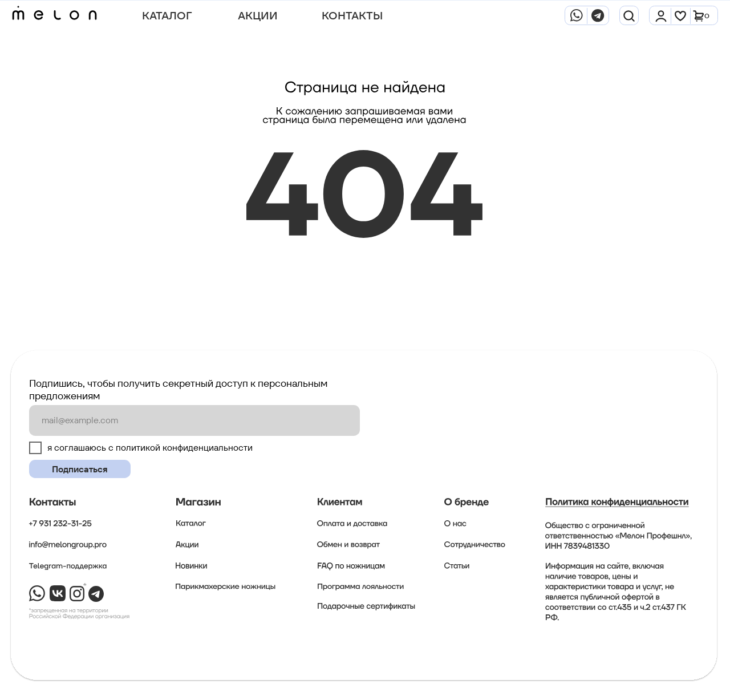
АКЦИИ (258, 16)
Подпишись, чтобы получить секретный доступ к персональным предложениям (178, 390)
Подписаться (80, 469)
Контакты (352, 16)
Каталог (167, 16)
